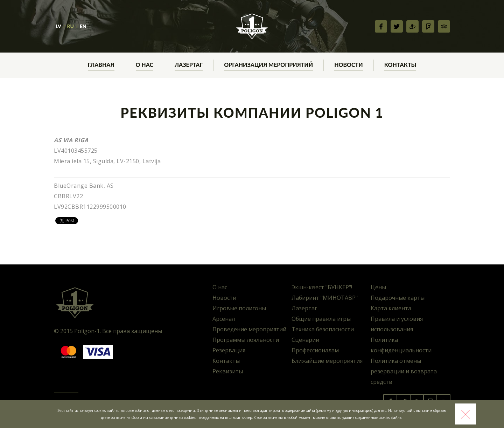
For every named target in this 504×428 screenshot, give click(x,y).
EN (83, 26)
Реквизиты (228, 371)
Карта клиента (391, 308)
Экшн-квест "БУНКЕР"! (322, 287)
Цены (378, 287)
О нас (220, 287)
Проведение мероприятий (249, 329)
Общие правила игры (321, 319)
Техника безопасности (323, 329)
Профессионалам (315, 350)
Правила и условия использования (397, 324)
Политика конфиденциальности (401, 345)
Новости (224, 298)
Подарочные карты (398, 298)
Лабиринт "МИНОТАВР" (325, 298)
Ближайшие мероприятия (327, 361)
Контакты (226, 361)
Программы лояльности (246, 340)
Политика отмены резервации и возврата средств (404, 371)
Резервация (229, 350)
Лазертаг (304, 308)
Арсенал (224, 319)
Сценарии (305, 340)
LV (58, 26)
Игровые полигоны (239, 308)
